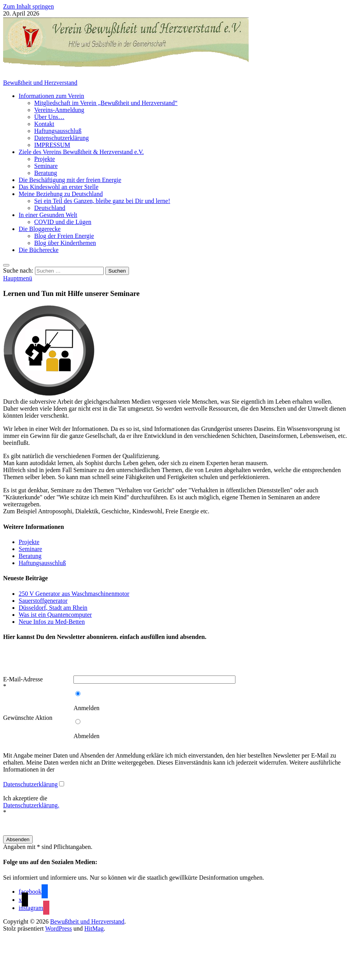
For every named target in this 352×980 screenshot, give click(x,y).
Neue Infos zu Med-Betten (52, 622)
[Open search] (6, 265)
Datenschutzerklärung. (31, 805)
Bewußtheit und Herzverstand (40, 83)
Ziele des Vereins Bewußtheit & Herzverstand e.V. (81, 152)
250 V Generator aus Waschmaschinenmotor (74, 594)
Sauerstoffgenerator (43, 601)
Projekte (44, 159)
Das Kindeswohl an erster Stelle (58, 187)
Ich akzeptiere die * (31, 805)
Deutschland (50, 208)
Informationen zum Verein (51, 96)
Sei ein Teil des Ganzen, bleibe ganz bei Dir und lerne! (102, 201)
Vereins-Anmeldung (59, 110)
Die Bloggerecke (40, 229)
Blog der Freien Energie (64, 236)
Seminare (46, 166)
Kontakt (44, 124)
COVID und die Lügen (63, 222)
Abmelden (86, 736)
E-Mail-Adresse (23, 679)
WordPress (58, 928)
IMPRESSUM (52, 145)
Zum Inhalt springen (29, 6)
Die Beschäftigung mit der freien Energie (70, 180)
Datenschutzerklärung (61, 138)
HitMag (94, 928)
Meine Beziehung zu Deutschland (61, 194)
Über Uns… (49, 117)
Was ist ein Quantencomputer (55, 615)
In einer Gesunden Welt (48, 215)
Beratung (46, 173)
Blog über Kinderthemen (65, 243)
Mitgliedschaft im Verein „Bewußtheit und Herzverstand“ (106, 103)
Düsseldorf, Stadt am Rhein (53, 608)
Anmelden (86, 708)
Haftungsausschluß (58, 131)
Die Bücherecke (39, 250)
